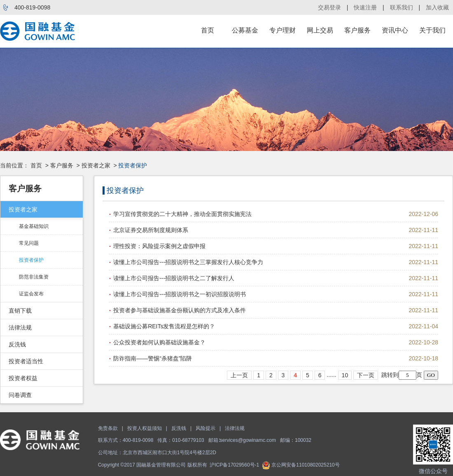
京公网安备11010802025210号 (301, 465)
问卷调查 (20, 395)
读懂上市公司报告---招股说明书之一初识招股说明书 (180, 294)
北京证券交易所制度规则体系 (151, 230)
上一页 (239, 375)
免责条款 (108, 428)
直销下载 (20, 311)
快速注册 (365, 7)
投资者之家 (96, 165)
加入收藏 (437, 7)
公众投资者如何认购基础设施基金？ (159, 342)
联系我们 (402, 7)
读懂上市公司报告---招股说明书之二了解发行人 (174, 278)
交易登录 (329, 7)
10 (345, 375)
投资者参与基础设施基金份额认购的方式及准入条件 (180, 310)
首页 (208, 30)
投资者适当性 (26, 361)
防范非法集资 (34, 277)
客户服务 (357, 30)
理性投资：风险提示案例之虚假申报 (159, 246)
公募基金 (245, 30)
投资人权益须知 (145, 428)
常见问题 (29, 243)
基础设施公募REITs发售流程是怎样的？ (164, 326)
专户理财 (283, 30)
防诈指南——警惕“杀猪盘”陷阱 (153, 358)
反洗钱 (17, 344)
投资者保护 (31, 260)
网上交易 (320, 30)
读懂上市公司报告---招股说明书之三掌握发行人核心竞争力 (188, 262)
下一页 (366, 375)
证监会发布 (31, 294)
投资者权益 (23, 378)
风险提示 (205, 428)
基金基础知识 (34, 226)
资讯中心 (395, 30)
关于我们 (432, 30)
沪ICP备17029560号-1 (234, 465)
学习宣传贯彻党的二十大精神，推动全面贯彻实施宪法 (182, 214)
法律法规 (20, 327)
